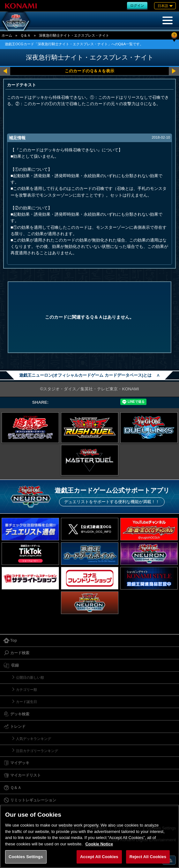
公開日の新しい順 (30, 677)
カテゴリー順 (26, 690)
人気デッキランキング (34, 739)
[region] (89, 836)
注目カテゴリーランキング (37, 751)
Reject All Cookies (148, 857)
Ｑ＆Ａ (26, 35)
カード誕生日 (26, 702)
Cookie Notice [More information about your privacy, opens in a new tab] (99, 844)
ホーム (7, 35)
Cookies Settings (26, 857)
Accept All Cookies (99, 857)
